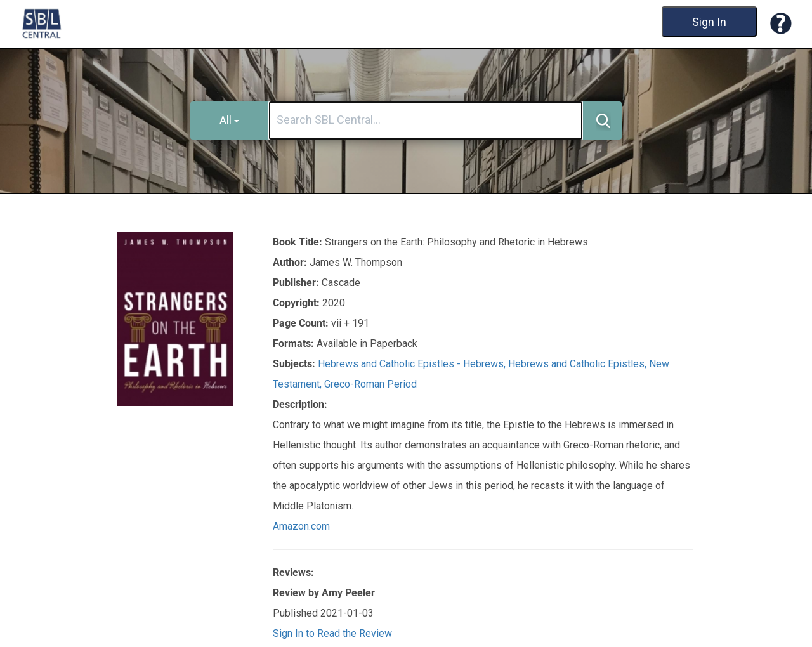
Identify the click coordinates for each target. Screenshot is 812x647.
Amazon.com (301, 526)
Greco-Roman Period (370, 384)
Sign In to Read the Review (332, 633)
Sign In (709, 22)
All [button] (229, 120)
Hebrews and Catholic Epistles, (579, 364)
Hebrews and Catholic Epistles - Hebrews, (413, 364)
